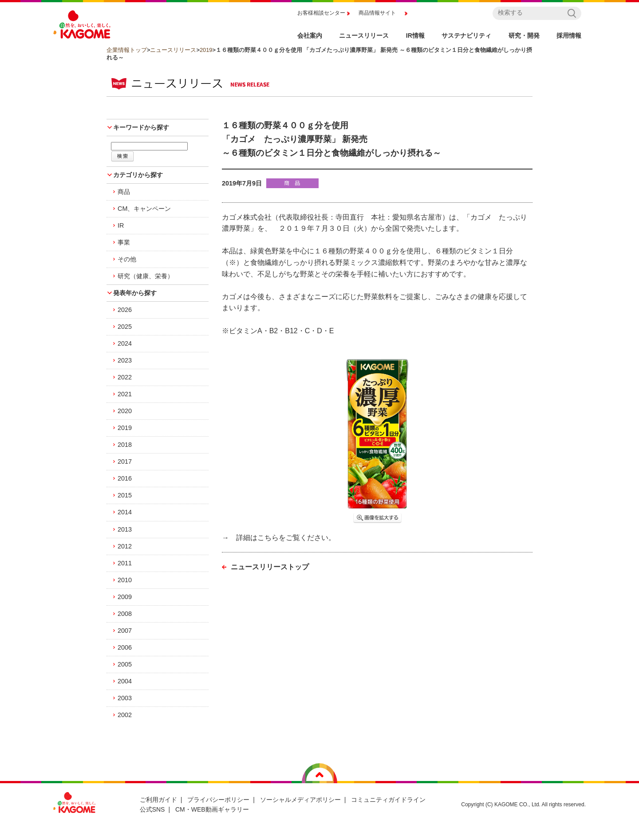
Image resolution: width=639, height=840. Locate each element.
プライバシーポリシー (218, 800)
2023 (125, 360)
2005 (125, 664)
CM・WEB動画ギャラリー (212, 809)
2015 (125, 495)
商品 (124, 192)
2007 (125, 631)
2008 (125, 614)
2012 (125, 546)
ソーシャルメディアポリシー (300, 800)
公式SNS (152, 809)
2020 (125, 411)
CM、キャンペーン (144, 209)
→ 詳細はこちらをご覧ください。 (279, 538)
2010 (125, 580)
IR (121, 225)
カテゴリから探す (138, 175)
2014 (125, 512)
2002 (125, 715)
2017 (125, 461)
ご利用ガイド (158, 800)
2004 (125, 681)
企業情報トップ (127, 50)
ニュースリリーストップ (270, 567)
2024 (125, 343)
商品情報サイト (377, 13)
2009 (125, 597)
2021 (125, 394)
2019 (206, 50)
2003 (125, 698)
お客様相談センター (321, 13)
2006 (125, 647)
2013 (125, 529)
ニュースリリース (173, 50)
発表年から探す (135, 293)
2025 (125, 327)
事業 (124, 242)
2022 (125, 377)
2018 (125, 445)
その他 (127, 259)
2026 (125, 310)
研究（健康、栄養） (146, 276)
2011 (125, 563)
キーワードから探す (141, 127)
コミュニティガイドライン (388, 800)
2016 (125, 478)
